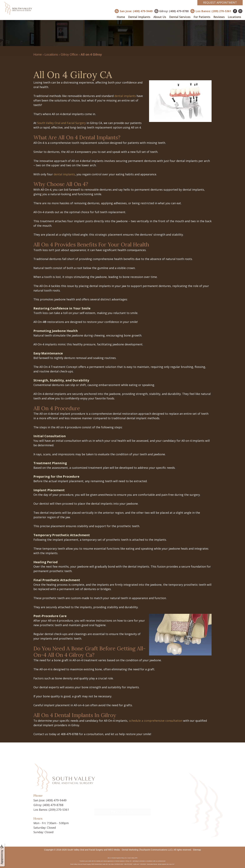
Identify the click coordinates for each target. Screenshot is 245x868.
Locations (234, 17)
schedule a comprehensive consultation (156, 721)
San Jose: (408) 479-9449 (136, 11)
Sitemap (197, 849)
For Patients (202, 17)
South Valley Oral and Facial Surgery (61, 123)
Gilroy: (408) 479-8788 (174, 11)
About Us (160, 17)
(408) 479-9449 (55, 800)
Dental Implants (139, 17)
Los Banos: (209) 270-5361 (213, 11)
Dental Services (180, 17)
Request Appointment (220, 2)
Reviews (219, 17)
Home (121, 17)
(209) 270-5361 (58, 809)
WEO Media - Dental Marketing (123, 849)
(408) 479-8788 (52, 805)
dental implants (125, 96)
